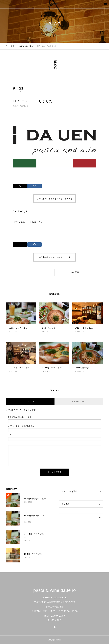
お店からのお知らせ (20, 106)
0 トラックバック (79, 401)
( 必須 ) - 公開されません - (21, 426)
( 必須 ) (20, 417)
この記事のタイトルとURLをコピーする (54, 199)
